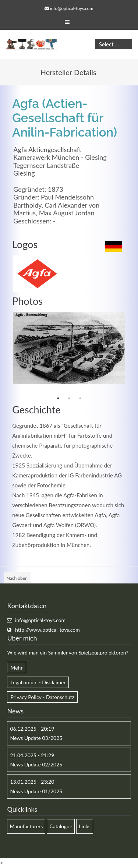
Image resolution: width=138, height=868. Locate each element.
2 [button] (69, 398)
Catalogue (61, 826)
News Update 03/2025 (36, 738)
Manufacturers (26, 826)
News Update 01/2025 (36, 791)
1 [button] (58, 398)
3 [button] (80, 398)
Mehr (16, 668)
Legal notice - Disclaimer (38, 682)
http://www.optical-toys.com (47, 630)
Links (85, 826)
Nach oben (17, 578)
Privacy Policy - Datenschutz (42, 697)
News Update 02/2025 (36, 764)
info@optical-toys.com (72, 8)
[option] (69, 348)
